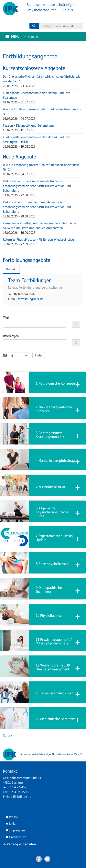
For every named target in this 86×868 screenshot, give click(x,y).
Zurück (8, 735)
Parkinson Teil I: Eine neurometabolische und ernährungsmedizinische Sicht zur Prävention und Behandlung (37, 186)
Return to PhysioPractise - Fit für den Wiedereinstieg (38, 239)
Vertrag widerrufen (21, 844)
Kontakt (29, 36)
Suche (39, 355)
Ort (5, 355)
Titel (6, 317)
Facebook (39, 859)
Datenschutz (17, 837)
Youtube (47, 859)
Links (13, 823)
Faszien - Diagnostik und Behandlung (28, 125)
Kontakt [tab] (11, 269)
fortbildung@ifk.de (31, 299)
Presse (14, 817)
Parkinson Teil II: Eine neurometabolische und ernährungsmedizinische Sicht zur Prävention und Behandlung (37, 207)
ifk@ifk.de (22, 797)
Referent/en (11, 336)
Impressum (17, 830)
